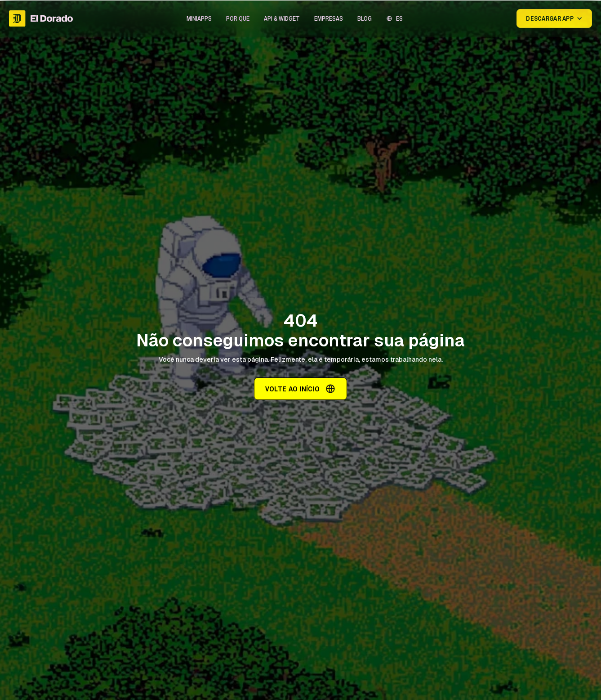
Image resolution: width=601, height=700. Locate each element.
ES (399, 18)
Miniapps (199, 18)
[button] (199, 18)
